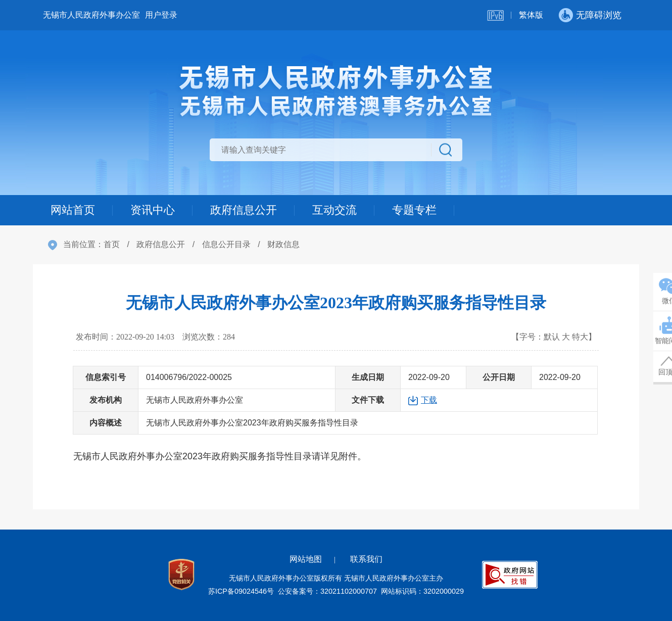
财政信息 (283, 244)
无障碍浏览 (599, 15)
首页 (112, 244)
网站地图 (306, 559)
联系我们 (366, 559)
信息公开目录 (226, 244)
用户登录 (161, 15)
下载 (429, 400)
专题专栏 (414, 210)
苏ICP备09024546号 (241, 591)
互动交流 (334, 210)
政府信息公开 (244, 210)
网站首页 (73, 210)
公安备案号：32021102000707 (327, 591)
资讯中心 (153, 210)
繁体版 (531, 15)
